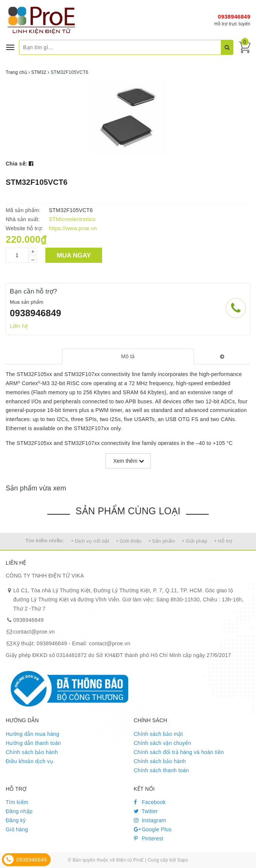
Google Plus (153, 829)
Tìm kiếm (17, 802)
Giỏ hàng (17, 829)
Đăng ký (16, 820)
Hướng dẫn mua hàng (33, 734)
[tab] (128, 356)
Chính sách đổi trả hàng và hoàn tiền (179, 752)
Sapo (183, 860)
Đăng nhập (19, 811)
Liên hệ (19, 326)
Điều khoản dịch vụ (29, 761)
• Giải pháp (195, 541)
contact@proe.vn (34, 632)
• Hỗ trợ (224, 541)
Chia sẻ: (16, 164)
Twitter (146, 811)
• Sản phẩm (162, 541)
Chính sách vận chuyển (163, 743)
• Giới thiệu (129, 541)
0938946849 (234, 16)
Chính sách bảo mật (158, 734)
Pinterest (149, 838)
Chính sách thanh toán (161, 770)
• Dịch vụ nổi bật (90, 541)
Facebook (150, 802)
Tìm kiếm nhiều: (45, 541)
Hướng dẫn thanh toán (33, 743)
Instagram (150, 820)
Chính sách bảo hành (32, 752)
